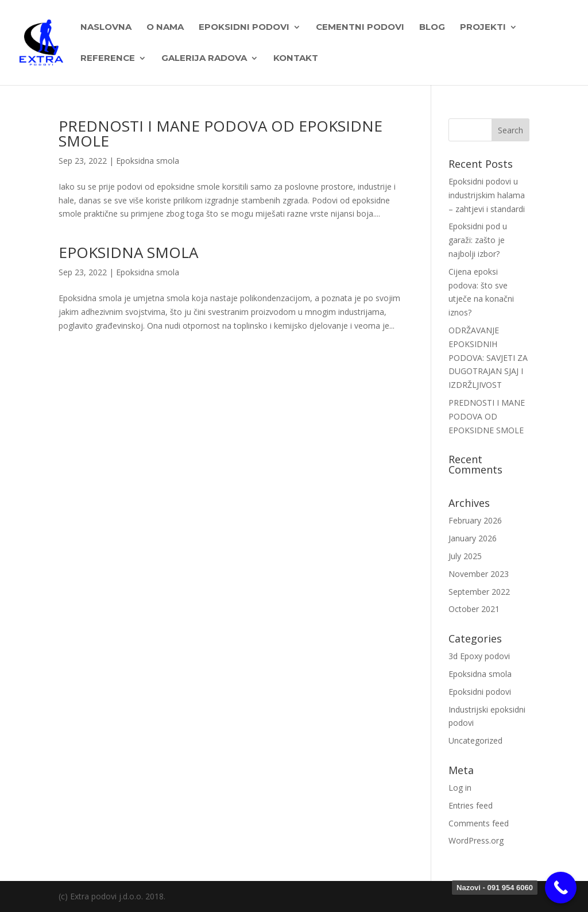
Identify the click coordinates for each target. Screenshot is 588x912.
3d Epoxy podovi (479, 656)
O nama (165, 28)
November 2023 (479, 574)
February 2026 (475, 520)
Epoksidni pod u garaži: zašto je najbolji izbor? (478, 240)
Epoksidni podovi (480, 692)
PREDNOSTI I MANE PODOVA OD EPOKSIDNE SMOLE (220, 133)
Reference (108, 59)
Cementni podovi (360, 28)
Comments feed (479, 823)
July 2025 (465, 556)
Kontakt (296, 59)
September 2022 (479, 592)
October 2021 (474, 609)
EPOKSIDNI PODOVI (244, 28)
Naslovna (106, 28)
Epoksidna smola (148, 161)
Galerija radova (204, 59)
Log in (460, 788)
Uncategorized (475, 740)
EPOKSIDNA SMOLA (128, 252)
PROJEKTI (483, 28)
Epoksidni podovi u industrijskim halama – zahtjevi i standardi (487, 195)
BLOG (432, 28)
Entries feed (471, 805)
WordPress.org (476, 840)
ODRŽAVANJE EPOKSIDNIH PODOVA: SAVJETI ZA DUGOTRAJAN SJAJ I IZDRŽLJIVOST (488, 357)
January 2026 (473, 538)
